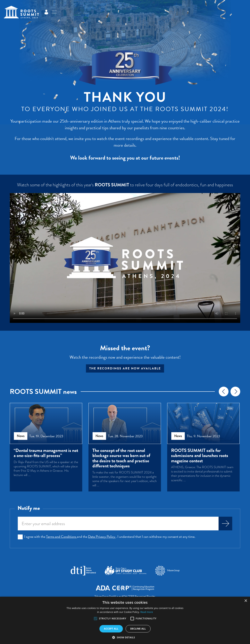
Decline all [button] (138, 629)
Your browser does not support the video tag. (125, 258)
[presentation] (224, 392)
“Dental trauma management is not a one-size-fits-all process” (46, 453)
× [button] (246, 601)
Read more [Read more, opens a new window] (147, 612)
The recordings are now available (125, 368)
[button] (96, 619)
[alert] (125, 620)
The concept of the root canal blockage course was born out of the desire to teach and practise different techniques (121, 458)
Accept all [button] (111, 629)
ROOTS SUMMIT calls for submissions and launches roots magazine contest (200, 456)
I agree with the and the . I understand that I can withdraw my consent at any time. (110, 537)
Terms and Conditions (62, 537)
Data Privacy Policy (102, 537)
